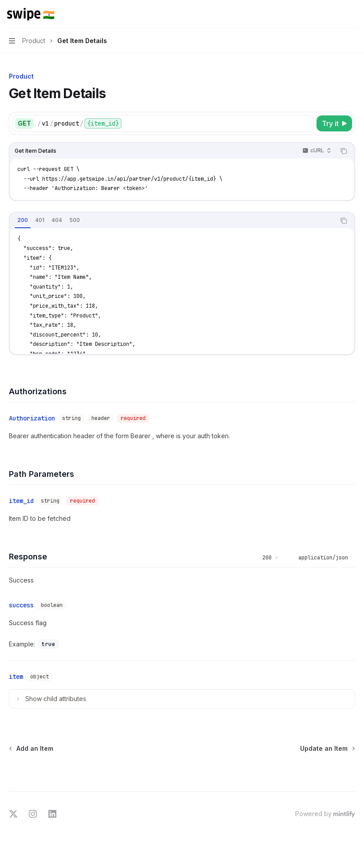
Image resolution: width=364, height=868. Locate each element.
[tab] (23, 220)
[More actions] (352, 14)
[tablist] (172, 221)
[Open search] (336, 14)
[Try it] (334, 123)
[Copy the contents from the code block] (344, 151)
